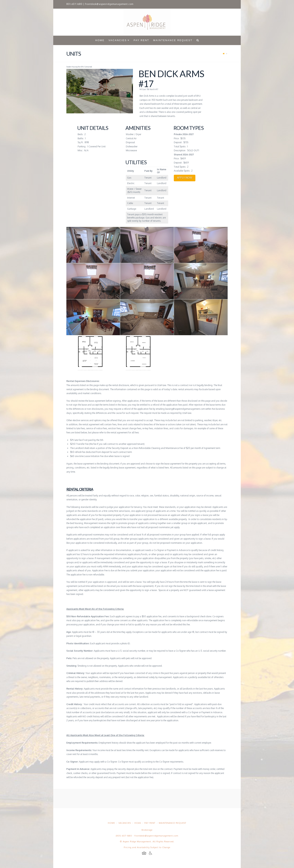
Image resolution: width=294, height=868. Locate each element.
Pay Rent (150, 823)
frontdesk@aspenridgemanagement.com (109, 4)
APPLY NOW (185, 178)
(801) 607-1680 (124, 836)
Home (111, 823)
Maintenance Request (172, 823)
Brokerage (147, 830)
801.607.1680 (74, 4)
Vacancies (125, 823)
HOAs (138, 823)
